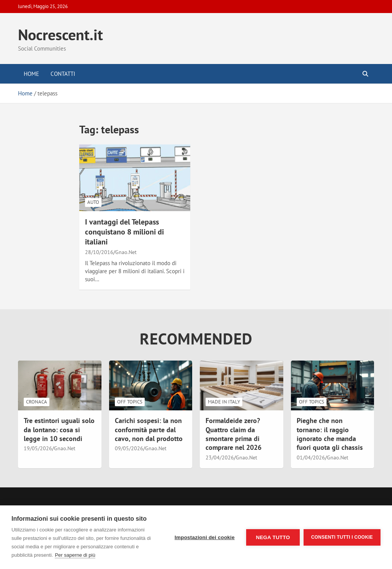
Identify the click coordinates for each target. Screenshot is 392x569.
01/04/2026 (311, 457)
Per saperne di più (75, 555)
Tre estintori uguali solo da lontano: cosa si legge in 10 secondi (59, 430)
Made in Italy (224, 402)
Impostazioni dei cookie (205, 537)
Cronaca (37, 402)
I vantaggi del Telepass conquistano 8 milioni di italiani (124, 232)
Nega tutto (273, 537)
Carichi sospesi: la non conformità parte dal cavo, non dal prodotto (149, 430)
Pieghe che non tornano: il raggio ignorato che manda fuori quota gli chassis (330, 434)
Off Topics (130, 402)
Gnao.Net (126, 252)
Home (31, 74)
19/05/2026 (38, 448)
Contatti (63, 74)
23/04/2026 (220, 457)
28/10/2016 (99, 252)
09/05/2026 (129, 448)
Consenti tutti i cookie (342, 537)
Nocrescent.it (60, 34)
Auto (93, 202)
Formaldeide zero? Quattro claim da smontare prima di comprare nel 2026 (234, 434)
